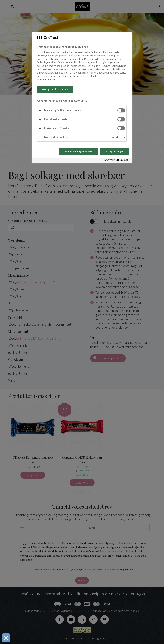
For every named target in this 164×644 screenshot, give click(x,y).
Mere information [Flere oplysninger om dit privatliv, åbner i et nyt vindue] (46, 79)
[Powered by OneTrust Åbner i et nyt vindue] (117, 161)
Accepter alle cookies (55, 89)
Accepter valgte (115, 151)
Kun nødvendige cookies (78, 151)
